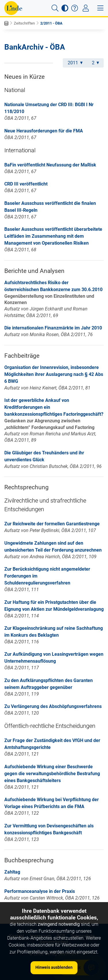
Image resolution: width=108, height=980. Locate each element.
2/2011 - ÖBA (51, 23)
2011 (75, 63)
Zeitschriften (24, 23)
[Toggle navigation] (86, 8)
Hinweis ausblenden (54, 967)
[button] (55, 8)
